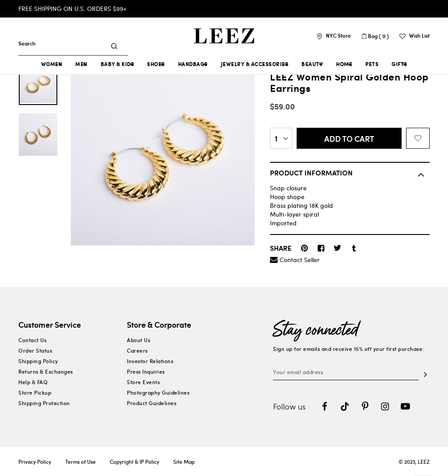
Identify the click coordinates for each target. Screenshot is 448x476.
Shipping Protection (44, 403)
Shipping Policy (38, 361)
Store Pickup (35, 392)
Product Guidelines (152, 403)
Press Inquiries (146, 371)
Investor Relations (150, 361)
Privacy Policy (35, 462)
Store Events (143, 382)
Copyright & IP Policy (135, 462)
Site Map (184, 462)
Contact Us (32, 340)
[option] (38, 84)
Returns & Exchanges (46, 371)
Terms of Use (80, 462)
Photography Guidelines (158, 392)
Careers (137, 350)
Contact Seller (300, 260)
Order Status (35, 350)
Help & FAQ (33, 382)
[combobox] (65, 43)
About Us (138, 340)
